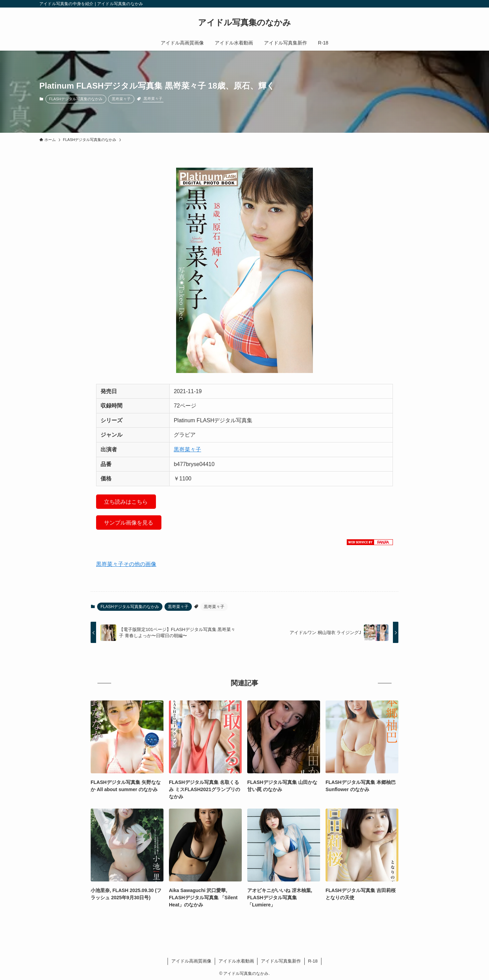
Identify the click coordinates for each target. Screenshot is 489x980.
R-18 (313, 961)
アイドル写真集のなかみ (244, 23)
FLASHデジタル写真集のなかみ (76, 99)
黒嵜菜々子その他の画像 (126, 564)
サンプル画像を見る (129, 523)
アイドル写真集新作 (281, 961)
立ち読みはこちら (126, 502)
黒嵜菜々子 (121, 99)
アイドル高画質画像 (191, 961)
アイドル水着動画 (236, 961)
